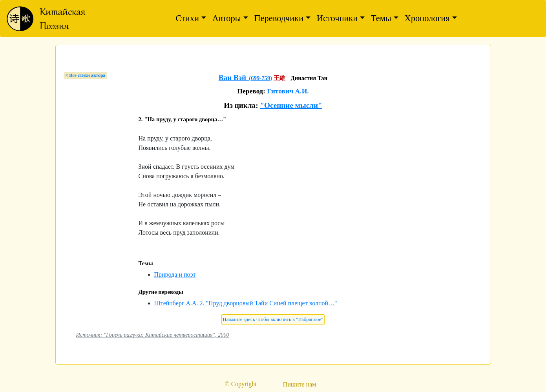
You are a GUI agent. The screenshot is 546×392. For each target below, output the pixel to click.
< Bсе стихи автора (85, 75)
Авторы (227, 18)
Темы (381, 18)
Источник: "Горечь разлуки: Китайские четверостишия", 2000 (153, 335)
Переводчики (279, 18)
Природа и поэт (175, 274)
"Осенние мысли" (291, 105)
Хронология (427, 18)
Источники (337, 18)
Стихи (187, 18)
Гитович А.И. (288, 91)
